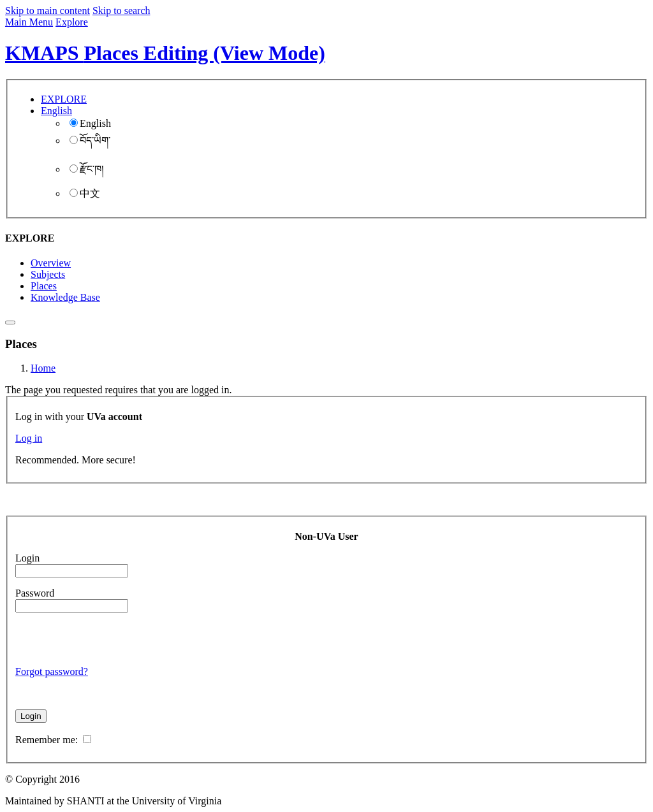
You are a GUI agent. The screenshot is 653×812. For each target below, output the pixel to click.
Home (43, 368)
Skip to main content (48, 11)
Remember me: (53, 740)
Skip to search (121, 11)
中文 (85, 193)
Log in (29, 438)
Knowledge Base (65, 297)
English (90, 123)
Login (27, 558)
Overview (51, 263)
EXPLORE (64, 99)
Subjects (48, 274)
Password (35, 593)
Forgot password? (52, 671)
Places (44, 286)
